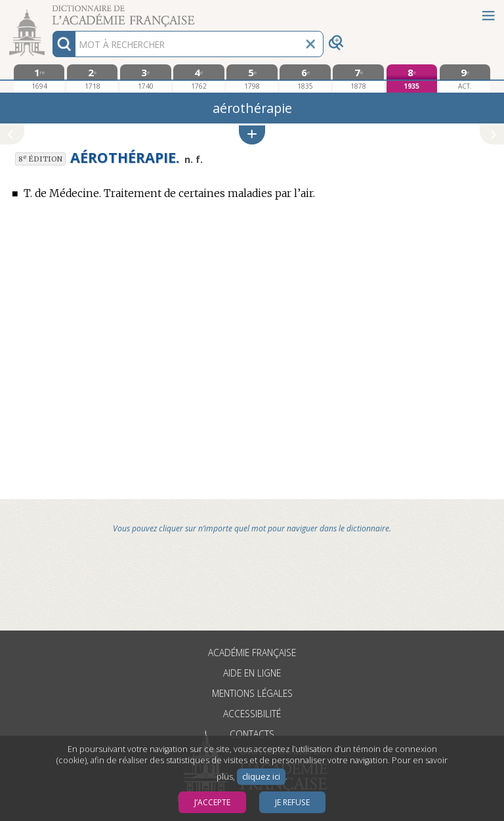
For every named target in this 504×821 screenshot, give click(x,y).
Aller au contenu (51, 11)
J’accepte (212, 802)
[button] (252, 135)
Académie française (252, 653)
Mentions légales (252, 693)
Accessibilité (252, 714)
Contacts (252, 734)
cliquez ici (261, 777)
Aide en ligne (252, 673)
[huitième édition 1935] (412, 78)
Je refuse (292, 802)
